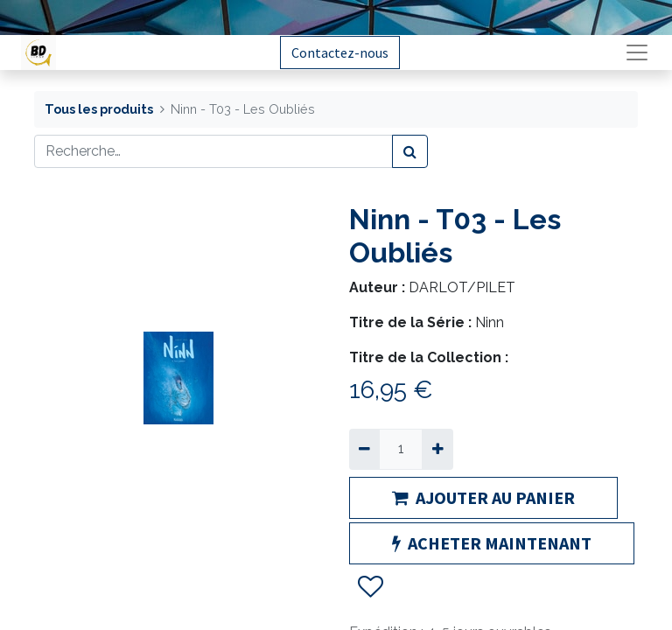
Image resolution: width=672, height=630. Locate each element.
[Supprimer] (364, 449)
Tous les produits (99, 109)
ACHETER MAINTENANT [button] (492, 543)
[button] (370, 587)
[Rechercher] (410, 151)
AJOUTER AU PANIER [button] (483, 497)
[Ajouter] (437, 449)
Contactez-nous (340, 52)
